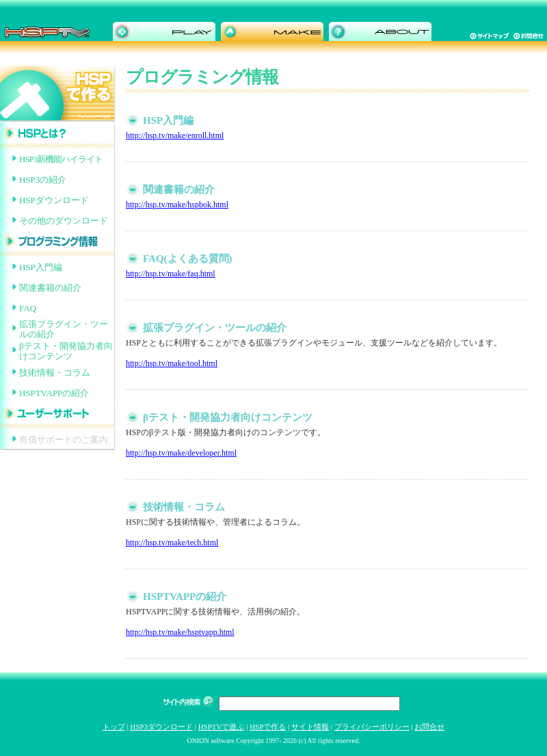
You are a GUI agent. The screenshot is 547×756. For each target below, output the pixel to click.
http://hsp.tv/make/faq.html (171, 274)
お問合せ (429, 727)
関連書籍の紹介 (50, 288)
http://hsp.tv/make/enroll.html (175, 135)
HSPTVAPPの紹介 (54, 393)
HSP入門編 (41, 267)
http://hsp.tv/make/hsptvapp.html (180, 632)
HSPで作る (268, 727)
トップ (114, 727)
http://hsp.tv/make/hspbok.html (177, 205)
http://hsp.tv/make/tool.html (172, 363)
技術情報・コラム (55, 373)
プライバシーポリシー (372, 727)
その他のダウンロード (64, 221)
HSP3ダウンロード (161, 727)
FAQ (28, 308)
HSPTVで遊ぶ (222, 727)
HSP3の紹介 (43, 180)
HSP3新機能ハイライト (61, 159)
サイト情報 (310, 727)
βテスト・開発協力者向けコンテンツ (66, 351)
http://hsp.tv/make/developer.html (181, 453)
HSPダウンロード (54, 200)
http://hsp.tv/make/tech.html (172, 543)
